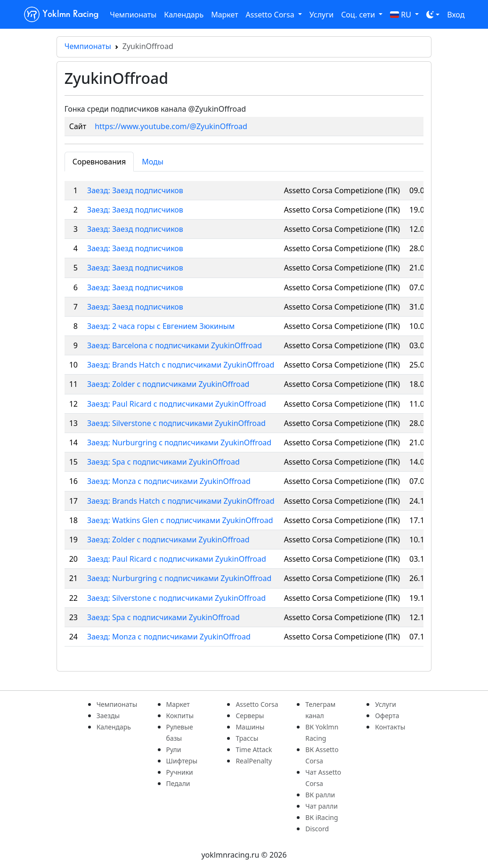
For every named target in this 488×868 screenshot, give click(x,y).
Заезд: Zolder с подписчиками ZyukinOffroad (168, 540)
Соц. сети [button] (359, 15)
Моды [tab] (153, 162)
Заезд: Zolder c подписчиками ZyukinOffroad (168, 384)
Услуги (321, 15)
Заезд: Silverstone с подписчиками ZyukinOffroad (176, 598)
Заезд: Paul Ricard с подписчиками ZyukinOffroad (177, 404)
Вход (456, 15)
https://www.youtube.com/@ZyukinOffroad (171, 126)
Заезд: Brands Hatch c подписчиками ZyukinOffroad (181, 365)
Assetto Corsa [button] (271, 15)
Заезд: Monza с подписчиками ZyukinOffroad (169, 481)
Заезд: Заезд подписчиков (135, 190)
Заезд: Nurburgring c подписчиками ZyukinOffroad (179, 442)
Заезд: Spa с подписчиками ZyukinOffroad (163, 462)
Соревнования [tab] (99, 162)
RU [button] (402, 15)
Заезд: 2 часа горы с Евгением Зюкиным (161, 326)
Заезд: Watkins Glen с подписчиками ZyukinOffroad (180, 520)
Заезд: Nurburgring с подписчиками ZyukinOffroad (179, 578)
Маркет (224, 15)
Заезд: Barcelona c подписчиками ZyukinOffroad (175, 345)
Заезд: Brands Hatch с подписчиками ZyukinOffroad (181, 501)
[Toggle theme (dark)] (433, 15)
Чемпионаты (133, 15)
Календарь (184, 15)
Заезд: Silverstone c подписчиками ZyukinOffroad (176, 423)
